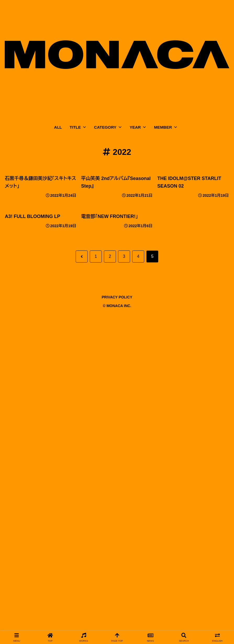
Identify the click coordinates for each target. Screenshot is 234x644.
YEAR (138, 127)
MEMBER (166, 127)
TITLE (78, 127)
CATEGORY (108, 127)
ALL (58, 127)
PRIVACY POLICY (117, 297)
